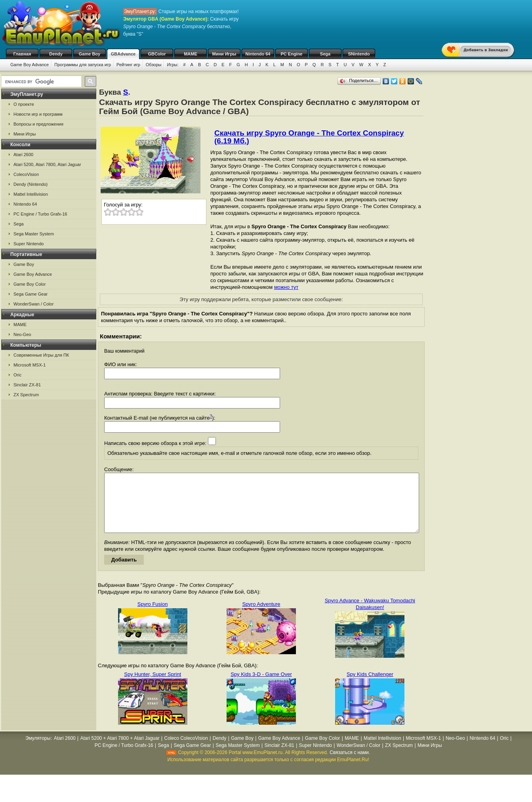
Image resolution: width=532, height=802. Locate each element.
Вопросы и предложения (38, 124)
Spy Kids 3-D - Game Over (261, 686)
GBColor (157, 54)
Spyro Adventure (261, 616)
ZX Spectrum (26, 395)
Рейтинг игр (128, 65)
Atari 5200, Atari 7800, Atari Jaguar (47, 164)
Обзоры (154, 65)
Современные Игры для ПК (41, 355)
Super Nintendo (29, 244)
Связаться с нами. (350, 764)
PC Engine (291, 54)
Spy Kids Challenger (370, 686)
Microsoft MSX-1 (30, 365)
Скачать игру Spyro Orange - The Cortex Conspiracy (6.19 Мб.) (309, 137)
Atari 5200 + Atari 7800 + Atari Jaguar (120, 750)
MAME (191, 54)
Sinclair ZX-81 (27, 385)
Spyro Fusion (153, 616)
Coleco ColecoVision (186, 750)
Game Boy (90, 54)
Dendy (56, 54)
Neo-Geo (22, 334)
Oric (17, 375)
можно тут (286, 287)
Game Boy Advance (30, 65)
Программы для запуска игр (83, 65)
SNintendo (359, 54)
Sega (325, 54)
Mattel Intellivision (31, 194)
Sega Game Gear (31, 294)
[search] (41, 82)
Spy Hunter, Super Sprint (153, 686)
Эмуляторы (38, 750)
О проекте (24, 104)
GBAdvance (123, 54)
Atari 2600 (23, 155)
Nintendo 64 (258, 54)
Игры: (173, 65)
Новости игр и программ (38, 114)
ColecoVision (26, 174)
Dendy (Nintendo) (31, 184)
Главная (22, 54)
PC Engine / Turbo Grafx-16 (40, 214)
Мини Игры (224, 54)
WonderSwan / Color (33, 304)
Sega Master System (34, 234)
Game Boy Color (30, 284)
